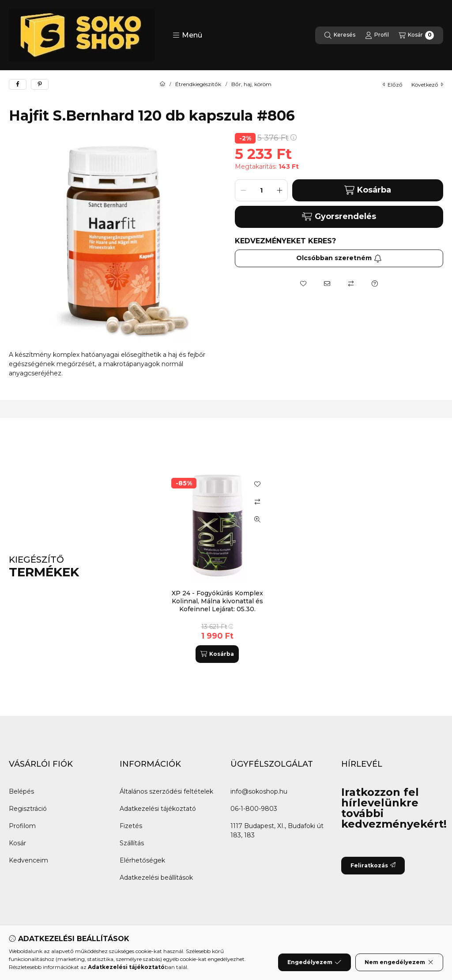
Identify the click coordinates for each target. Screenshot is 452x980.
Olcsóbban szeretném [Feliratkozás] (339, 258)
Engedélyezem (314, 965)
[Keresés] (340, 35)
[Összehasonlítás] (351, 284)
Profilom (22, 826)
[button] (187, 35)
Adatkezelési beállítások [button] (156, 878)
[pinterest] (40, 84)
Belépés (21, 791)
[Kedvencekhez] (303, 284)
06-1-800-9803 (254, 809)
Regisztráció (28, 809)
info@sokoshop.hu (259, 791)
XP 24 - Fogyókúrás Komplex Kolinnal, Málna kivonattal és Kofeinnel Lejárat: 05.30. (217, 601)
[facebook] (18, 84)
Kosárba (367, 190)
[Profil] (377, 35)
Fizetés (131, 826)
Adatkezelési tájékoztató (158, 809)
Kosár (17, 843)
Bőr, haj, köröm (251, 84)
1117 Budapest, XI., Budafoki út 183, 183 (277, 831)
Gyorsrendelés (339, 216)
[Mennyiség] (261, 190)
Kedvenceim (28, 860)
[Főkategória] (162, 84)
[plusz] (279, 190)
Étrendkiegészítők (198, 84)
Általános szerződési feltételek (166, 791)
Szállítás (132, 843)
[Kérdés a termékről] (375, 284)
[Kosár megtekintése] (416, 35)
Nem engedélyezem (399, 965)
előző (393, 85)
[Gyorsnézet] (257, 519)
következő (427, 85)
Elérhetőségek (142, 860)
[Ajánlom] (327, 284)
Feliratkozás (373, 865)
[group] (298, 567)
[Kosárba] (217, 654)
